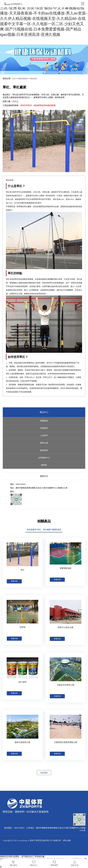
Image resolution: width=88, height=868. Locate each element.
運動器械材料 (23, 79)
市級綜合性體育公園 (66, 685)
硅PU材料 (22, 682)
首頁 (14, 79)
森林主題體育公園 (22, 742)
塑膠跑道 (44, 421)
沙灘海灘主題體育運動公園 (66, 742)
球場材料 (44, 428)
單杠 (22, 570)
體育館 (44, 465)
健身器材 (34, 79)
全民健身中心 (44, 458)
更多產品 (44, 773)
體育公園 (44, 443)
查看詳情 (14, 581)
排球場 (22, 627)
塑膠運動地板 (66, 568)
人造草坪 (44, 436)
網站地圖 (67, 840)
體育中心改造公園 (66, 627)
